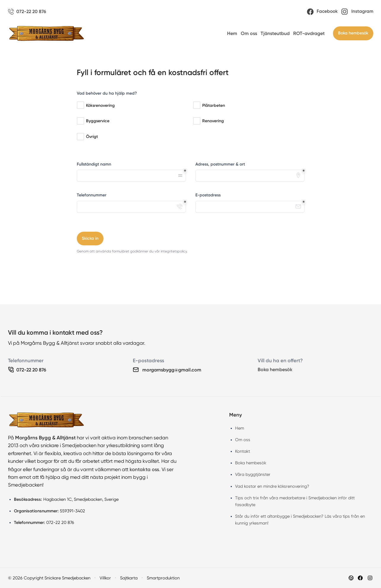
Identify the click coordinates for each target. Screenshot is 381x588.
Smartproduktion (163, 578)
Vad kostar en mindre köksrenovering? (272, 486)
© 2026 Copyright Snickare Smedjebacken (49, 578)
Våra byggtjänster (253, 474)
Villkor (105, 578)
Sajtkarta (129, 578)
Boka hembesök (353, 33)
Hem (232, 33)
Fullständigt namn (94, 164)
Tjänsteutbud (275, 33)
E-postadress (208, 195)
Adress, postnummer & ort (220, 164)
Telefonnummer (92, 195)
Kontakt (243, 451)
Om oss (249, 33)
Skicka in (90, 238)
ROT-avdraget (309, 33)
